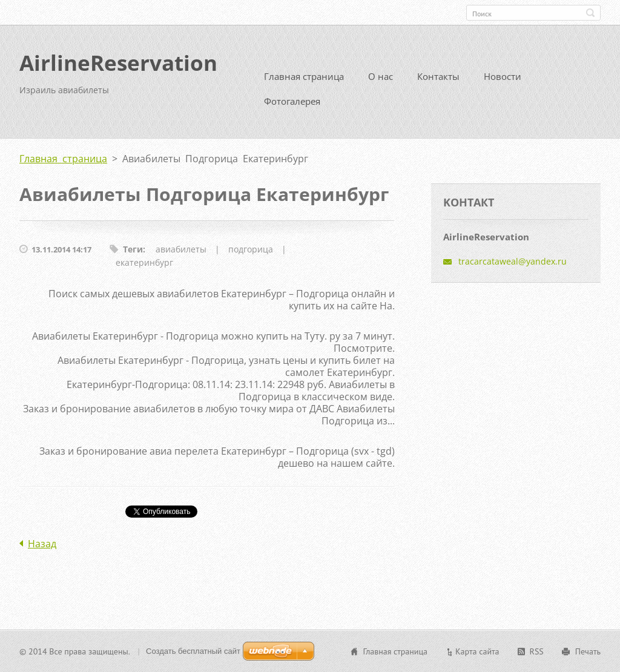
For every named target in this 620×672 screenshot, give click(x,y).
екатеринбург (144, 262)
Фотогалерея (292, 101)
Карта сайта (477, 651)
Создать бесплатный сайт (193, 651)
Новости (503, 76)
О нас (381, 76)
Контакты (438, 76)
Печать (588, 651)
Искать (590, 13)
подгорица (251, 249)
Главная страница (304, 76)
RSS (537, 651)
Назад (42, 544)
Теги (133, 249)
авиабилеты (181, 249)
